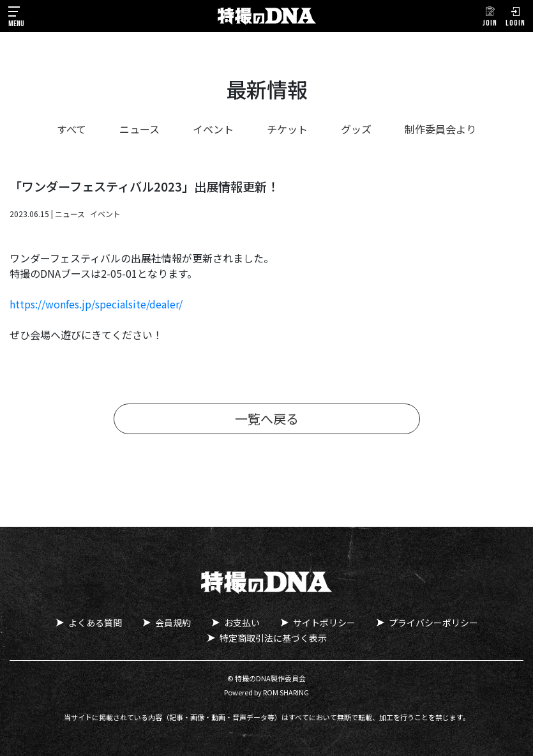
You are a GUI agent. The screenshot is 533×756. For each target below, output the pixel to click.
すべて (71, 129)
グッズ (356, 129)
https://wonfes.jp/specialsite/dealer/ (96, 304)
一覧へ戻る (267, 419)
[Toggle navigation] (16, 16)
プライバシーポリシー (433, 623)
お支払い (242, 623)
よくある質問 (95, 623)
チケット (287, 129)
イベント (213, 129)
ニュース (139, 129)
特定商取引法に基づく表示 (273, 638)
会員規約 (173, 623)
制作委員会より (440, 129)
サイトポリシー (324, 623)
